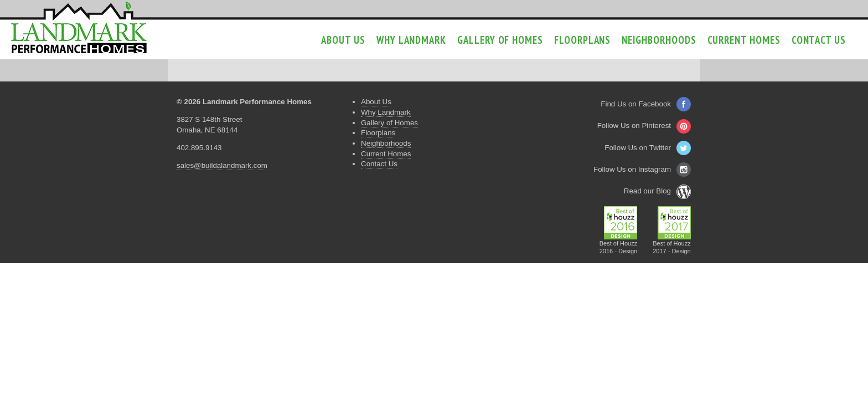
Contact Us (819, 40)
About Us (343, 40)
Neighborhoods (659, 40)
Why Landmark (411, 40)
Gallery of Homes (500, 40)
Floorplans (582, 40)
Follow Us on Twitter (648, 148)
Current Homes (744, 40)
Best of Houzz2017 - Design (672, 244)
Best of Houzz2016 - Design (619, 244)
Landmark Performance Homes (79, 28)
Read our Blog (657, 191)
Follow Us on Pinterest (644, 126)
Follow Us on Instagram (642, 169)
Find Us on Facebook (646, 104)
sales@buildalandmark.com (222, 165)
